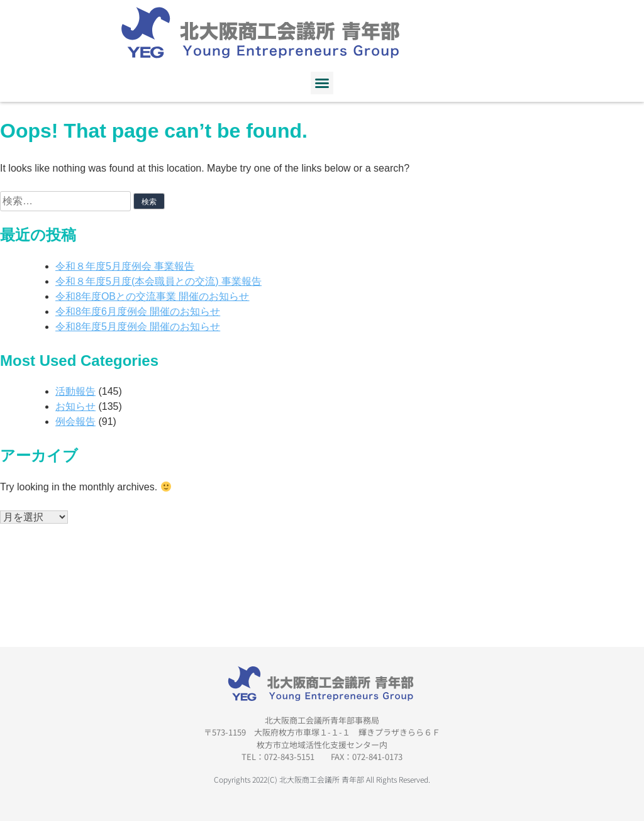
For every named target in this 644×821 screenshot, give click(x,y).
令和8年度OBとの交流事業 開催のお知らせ (152, 296)
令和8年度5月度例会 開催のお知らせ (138, 327)
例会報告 (75, 422)
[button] (322, 83)
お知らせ (75, 406)
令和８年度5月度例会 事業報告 (125, 266)
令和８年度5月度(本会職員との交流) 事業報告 (158, 281)
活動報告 (75, 391)
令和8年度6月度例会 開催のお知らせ (138, 311)
